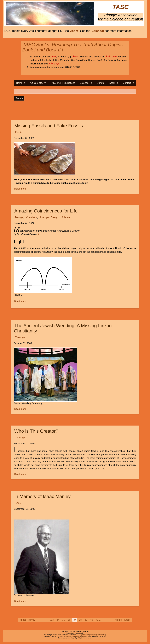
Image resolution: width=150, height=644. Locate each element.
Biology (19, 218)
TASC (120, 7)
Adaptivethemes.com (85, 638)
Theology (20, 337)
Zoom (74, 31)
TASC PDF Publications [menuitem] (63, 83)
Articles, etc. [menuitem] (37, 84)
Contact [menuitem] (128, 84)
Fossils (19, 132)
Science (66, 218)
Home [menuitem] (20, 84)
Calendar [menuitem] (85, 84)
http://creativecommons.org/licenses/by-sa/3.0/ (72, 636)
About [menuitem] (113, 84)
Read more (20, 189)
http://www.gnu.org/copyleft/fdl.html (94, 635)
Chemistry (31, 218)
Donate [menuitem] (101, 83)
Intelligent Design (49, 218)
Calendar (98, 31)
